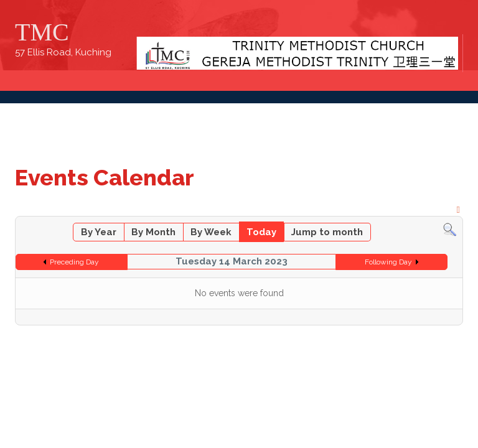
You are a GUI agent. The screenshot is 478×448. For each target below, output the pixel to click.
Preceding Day (74, 262)
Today (261, 232)
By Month (153, 232)
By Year (99, 232)
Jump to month (327, 232)
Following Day (388, 262)
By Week (211, 232)
